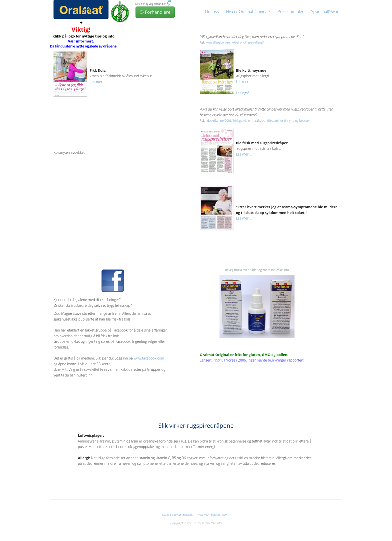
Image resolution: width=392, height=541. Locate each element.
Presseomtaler (290, 11)
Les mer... (97, 82)
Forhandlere (155, 12)
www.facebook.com (149, 358)
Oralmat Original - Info (213, 515)
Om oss (212, 11)
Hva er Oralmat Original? (248, 11)
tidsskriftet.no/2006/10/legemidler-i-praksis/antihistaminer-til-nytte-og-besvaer (258, 120)
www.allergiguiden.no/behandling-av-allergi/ (234, 42)
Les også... (244, 93)
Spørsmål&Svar (325, 11)
